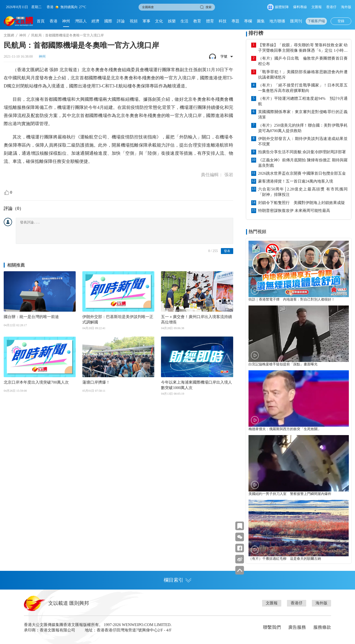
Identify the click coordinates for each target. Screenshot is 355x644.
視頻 (134, 21)
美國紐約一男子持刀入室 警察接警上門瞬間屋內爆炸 (290, 494)
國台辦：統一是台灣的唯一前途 (31, 317)
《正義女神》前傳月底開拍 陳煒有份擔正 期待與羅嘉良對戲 (303, 163)
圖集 (261, 21)
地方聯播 (277, 21)
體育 (210, 21)
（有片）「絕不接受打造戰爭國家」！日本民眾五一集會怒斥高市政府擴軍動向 (303, 88)
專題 (235, 21)
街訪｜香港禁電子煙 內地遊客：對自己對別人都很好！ (292, 299)
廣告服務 (297, 627)
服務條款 (322, 627)
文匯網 (9, 35)
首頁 (41, 21)
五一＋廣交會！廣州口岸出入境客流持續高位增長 (196, 319)
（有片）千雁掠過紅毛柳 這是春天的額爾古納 (285, 559)
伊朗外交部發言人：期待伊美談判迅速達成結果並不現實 (303, 141)
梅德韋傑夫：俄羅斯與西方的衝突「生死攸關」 (285, 429)
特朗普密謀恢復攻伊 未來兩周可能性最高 (294, 211)
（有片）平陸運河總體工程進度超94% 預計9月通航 (303, 101)
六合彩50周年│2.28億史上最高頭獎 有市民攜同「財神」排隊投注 (303, 192)
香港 (53, 21)
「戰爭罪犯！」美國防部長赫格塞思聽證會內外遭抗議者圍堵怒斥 (303, 75)
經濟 (95, 21)
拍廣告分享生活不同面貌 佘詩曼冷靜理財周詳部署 (302, 152)
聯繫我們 (272, 627)
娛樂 (172, 21)
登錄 (341, 21)
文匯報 (317, 7)
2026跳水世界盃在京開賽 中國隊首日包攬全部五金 (302, 173)
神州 (66, 21)
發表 (227, 251)
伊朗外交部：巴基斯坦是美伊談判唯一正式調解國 (118, 319)
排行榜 (256, 33)
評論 (121, 21)
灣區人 (81, 21)
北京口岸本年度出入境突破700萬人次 (36, 382)
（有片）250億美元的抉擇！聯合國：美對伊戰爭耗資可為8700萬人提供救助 (303, 128)
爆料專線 (300, 7)
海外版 (346, 7)
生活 (184, 21)
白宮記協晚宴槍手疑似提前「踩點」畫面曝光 (283, 364)
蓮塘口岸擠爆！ (96, 382)
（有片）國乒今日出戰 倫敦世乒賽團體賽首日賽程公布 (303, 61)
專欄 (248, 21)
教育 (197, 21)
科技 (223, 21)
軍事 (146, 21)
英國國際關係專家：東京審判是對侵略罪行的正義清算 (303, 114)
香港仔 (331, 7)
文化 (159, 21)
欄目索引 (177, 580)
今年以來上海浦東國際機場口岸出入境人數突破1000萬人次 (196, 385)
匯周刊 (296, 21)
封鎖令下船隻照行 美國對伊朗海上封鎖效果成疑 (302, 203)
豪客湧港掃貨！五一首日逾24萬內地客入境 (296, 181)
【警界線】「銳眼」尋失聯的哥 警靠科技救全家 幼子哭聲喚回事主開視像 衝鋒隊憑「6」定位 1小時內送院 (303, 48)
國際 (108, 21)
